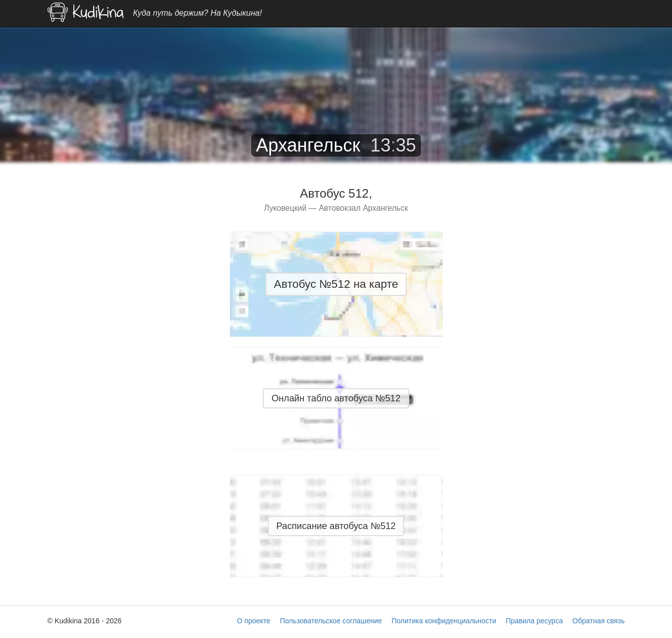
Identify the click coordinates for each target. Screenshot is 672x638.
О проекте (254, 621)
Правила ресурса (535, 621)
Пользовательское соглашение (331, 621)
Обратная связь (598, 621)
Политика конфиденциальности (444, 621)
